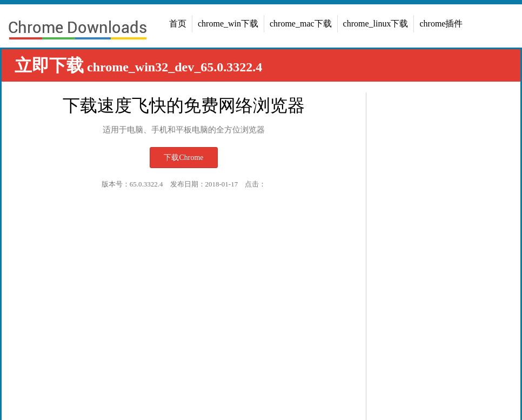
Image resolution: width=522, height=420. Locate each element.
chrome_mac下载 (301, 24)
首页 (178, 24)
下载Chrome (183, 158)
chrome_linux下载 (376, 24)
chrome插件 (441, 24)
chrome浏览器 (77, 31)
